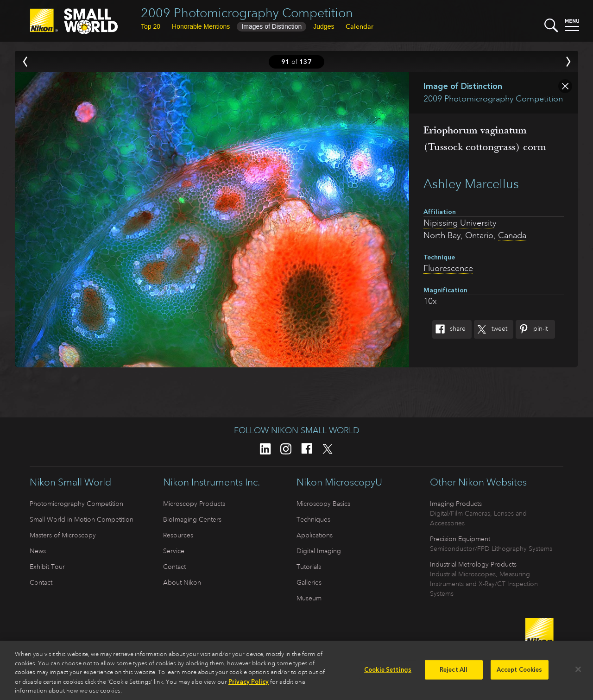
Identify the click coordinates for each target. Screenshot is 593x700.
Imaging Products (456, 504)
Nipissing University (460, 223)
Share (449, 329)
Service (174, 551)
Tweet (491, 329)
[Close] (578, 673)
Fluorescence (448, 268)
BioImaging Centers (192, 519)
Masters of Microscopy (63, 535)
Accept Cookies (520, 673)
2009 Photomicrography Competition (247, 13)
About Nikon (182, 582)
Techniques (313, 519)
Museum (309, 598)
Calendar (360, 26)
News (38, 551)
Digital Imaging (319, 551)
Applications (315, 535)
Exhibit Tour (47, 567)
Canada (512, 235)
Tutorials (309, 567)
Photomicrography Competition (76, 504)
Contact (41, 582)
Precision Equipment (460, 539)
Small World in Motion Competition (82, 519)
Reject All (454, 673)
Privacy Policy (249, 685)
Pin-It (532, 329)
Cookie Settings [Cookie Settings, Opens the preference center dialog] (388, 673)
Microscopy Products (194, 504)
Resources (178, 535)
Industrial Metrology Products (473, 564)
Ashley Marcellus (471, 184)
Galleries (309, 582)
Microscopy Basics (323, 504)
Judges (324, 26)
